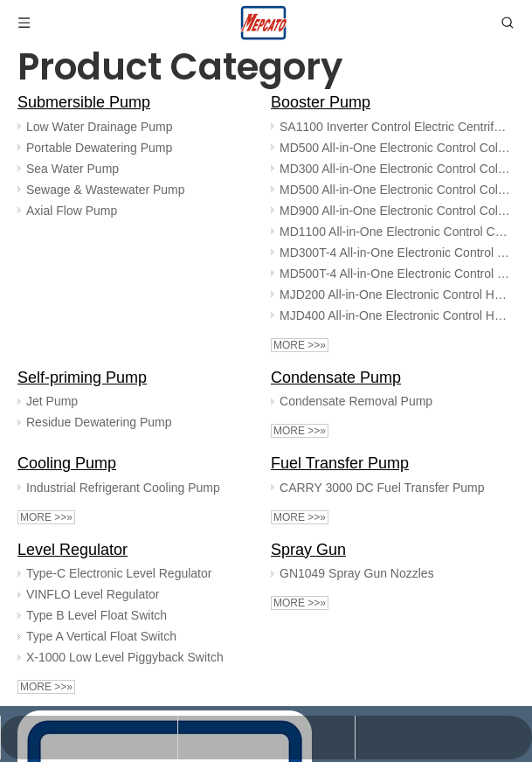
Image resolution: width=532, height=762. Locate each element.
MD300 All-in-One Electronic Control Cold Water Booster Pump (396, 169)
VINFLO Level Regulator (93, 594)
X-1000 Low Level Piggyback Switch (125, 657)
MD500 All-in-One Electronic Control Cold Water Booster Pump (396, 148)
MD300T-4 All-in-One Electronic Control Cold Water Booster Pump (396, 253)
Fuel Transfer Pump (340, 463)
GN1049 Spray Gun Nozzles (357, 573)
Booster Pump (321, 102)
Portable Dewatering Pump (99, 148)
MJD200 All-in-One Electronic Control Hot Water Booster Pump (396, 294)
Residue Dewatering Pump (99, 422)
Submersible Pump (84, 102)
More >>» (300, 345)
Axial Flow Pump (72, 211)
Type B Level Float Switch (97, 615)
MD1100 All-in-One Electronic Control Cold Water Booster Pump (396, 232)
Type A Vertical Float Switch (101, 636)
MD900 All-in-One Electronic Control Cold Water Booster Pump (396, 211)
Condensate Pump (336, 378)
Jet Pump (52, 401)
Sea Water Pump (73, 169)
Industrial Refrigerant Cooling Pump (123, 488)
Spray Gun (308, 550)
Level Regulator (73, 550)
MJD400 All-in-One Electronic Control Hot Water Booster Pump (396, 315)
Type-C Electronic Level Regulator (119, 573)
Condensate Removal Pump (356, 401)
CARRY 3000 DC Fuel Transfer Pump (382, 488)
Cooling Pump (67, 463)
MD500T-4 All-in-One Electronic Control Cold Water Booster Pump (396, 274)
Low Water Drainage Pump (100, 127)
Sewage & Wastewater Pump (106, 190)
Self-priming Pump (82, 378)
